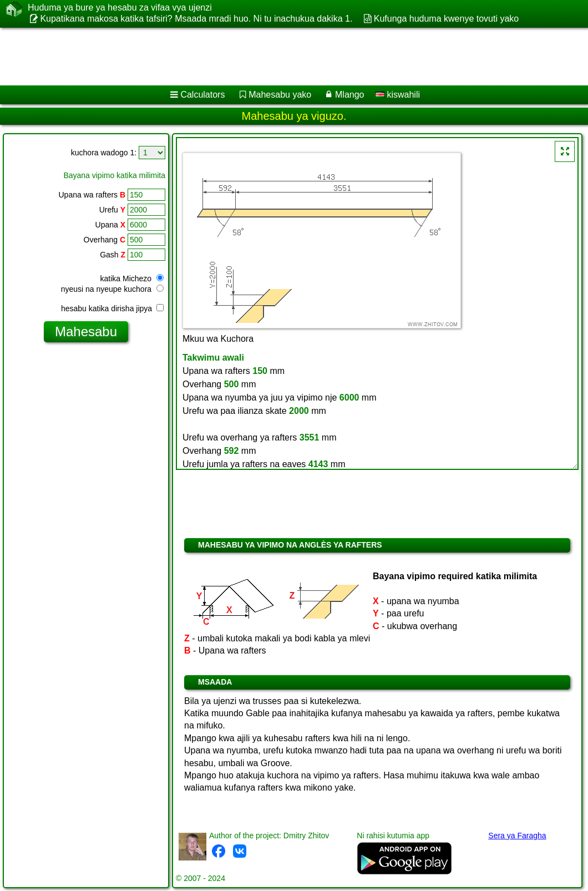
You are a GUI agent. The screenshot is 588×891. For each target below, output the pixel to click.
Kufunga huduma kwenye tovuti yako (447, 19)
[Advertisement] (283, 57)
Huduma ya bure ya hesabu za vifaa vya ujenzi (120, 8)
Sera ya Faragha (517, 836)
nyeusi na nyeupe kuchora (112, 289)
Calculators (202, 95)
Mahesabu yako (280, 95)
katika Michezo (132, 279)
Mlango (349, 95)
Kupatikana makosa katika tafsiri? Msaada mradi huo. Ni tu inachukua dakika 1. (196, 19)
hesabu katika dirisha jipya (112, 308)
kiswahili (398, 95)
